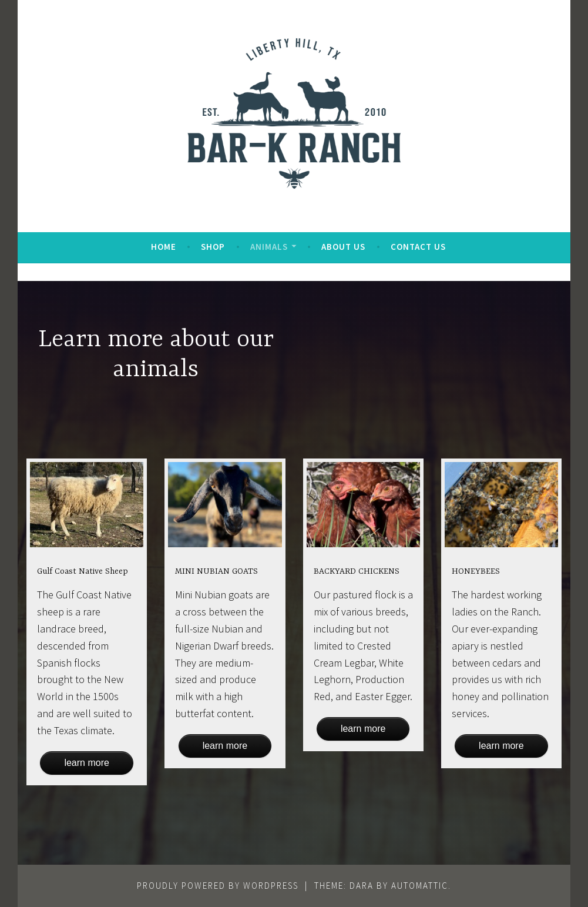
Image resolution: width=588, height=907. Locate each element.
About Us (343, 247)
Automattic (420, 886)
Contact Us (418, 247)
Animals (269, 247)
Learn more (86, 763)
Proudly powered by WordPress (218, 886)
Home (164, 247)
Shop (213, 247)
